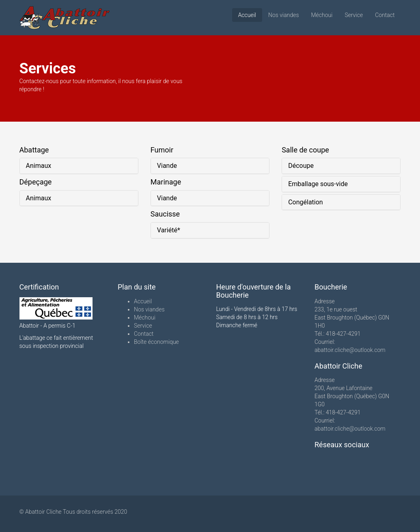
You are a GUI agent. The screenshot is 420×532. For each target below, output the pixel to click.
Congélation (306, 202)
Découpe (301, 166)
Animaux (39, 166)
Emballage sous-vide (318, 184)
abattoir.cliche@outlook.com (350, 350)
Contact (385, 15)
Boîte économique (156, 342)
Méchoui (322, 15)
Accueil (247, 15)
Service (354, 15)
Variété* (169, 230)
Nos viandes (283, 15)
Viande (167, 166)
